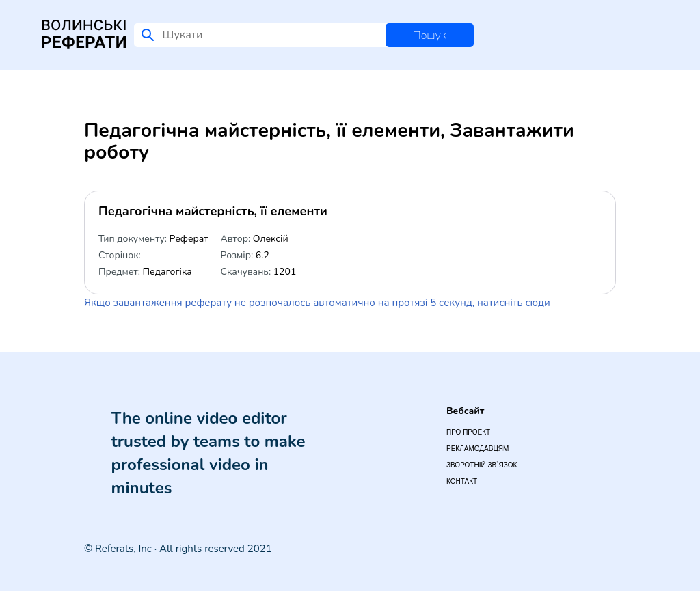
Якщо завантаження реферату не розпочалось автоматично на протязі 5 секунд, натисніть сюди (317, 303)
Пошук (430, 36)
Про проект (468, 432)
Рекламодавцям (477, 449)
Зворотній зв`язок (482, 465)
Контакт (462, 481)
